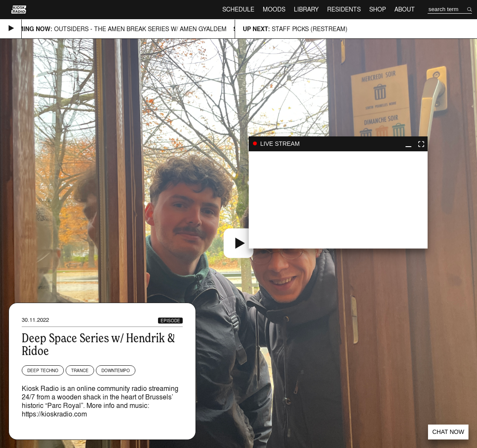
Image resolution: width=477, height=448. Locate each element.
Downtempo (116, 370)
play (338, 200)
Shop (378, 9)
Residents (344, 9)
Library (306, 9)
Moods (274, 9)
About (405, 9)
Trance (80, 370)
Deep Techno (43, 370)
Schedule (238, 9)
